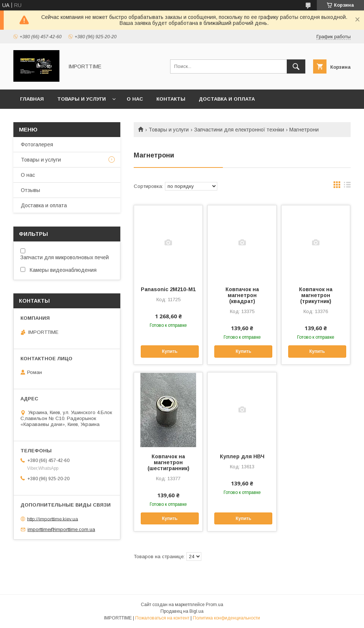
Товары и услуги (82, 99)
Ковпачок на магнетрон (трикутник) (316, 295)
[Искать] (296, 66)
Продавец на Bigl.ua (182, 611)
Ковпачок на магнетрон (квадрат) (242, 295)
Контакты (171, 99)
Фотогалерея (37, 144)
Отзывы (30, 190)
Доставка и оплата (227, 99)
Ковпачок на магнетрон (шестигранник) (168, 462)
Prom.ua (214, 605)
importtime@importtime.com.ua (61, 529)
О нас (135, 99)
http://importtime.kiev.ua (53, 519)
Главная (32, 99)
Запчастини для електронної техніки (239, 130)
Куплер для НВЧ (242, 456)
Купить (170, 351)
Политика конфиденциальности (226, 618)
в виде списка (347, 186)
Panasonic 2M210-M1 (168, 289)
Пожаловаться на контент (162, 618)
